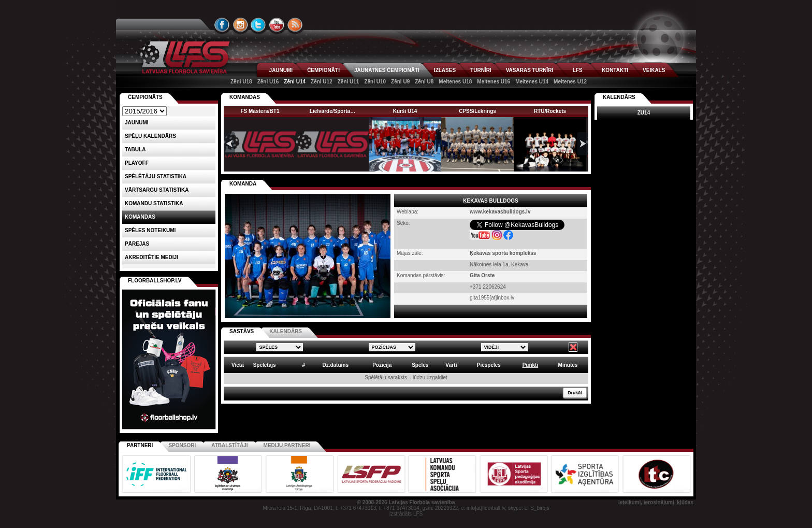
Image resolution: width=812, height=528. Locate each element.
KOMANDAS (245, 97)
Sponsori (182, 445)
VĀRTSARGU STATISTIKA (157, 190)
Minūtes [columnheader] (568, 365)
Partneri (140, 445)
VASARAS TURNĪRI (530, 70)
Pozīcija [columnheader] (382, 365)
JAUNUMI (281, 70)
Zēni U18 (241, 82)
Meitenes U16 (494, 82)
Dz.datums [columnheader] (335, 365)
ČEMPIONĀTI (323, 70)
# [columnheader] (303, 365)
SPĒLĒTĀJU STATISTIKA (156, 176)
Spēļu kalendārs (150, 136)
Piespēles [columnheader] (489, 365)
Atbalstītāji (229, 445)
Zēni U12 (322, 82)
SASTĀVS (242, 331)
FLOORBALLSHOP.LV (155, 281)
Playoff (137, 163)
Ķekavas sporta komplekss (503, 253)
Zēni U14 (295, 82)
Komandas (140, 217)
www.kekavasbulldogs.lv (500, 212)
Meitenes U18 (455, 82)
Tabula (135, 149)
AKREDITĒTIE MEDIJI (151, 257)
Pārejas (137, 244)
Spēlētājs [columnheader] (265, 365)
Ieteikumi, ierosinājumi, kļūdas (656, 502)
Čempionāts (145, 97)
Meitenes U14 (532, 82)
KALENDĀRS (286, 331)
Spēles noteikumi (150, 230)
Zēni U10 (375, 82)
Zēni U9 (400, 82)
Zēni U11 (349, 82)
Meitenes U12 (570, 82)
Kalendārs (619, 97)
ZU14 (644, 113)
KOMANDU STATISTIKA (154, 203)
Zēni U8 (424, 82)
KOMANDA (243, 184)
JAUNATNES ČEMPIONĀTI (387, 70)
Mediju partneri (287, 445)
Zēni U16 (268, 82)
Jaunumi (137, 123)
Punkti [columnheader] (531, 365)
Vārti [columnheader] (451, 365)
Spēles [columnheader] (420, 365)
